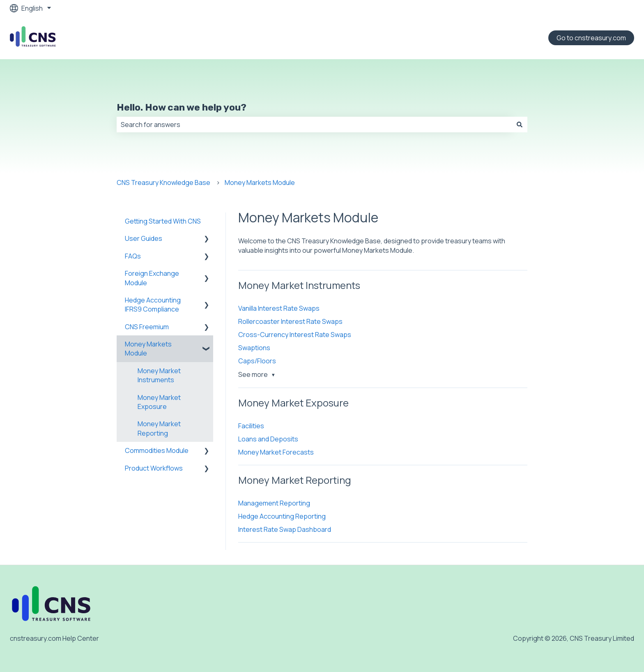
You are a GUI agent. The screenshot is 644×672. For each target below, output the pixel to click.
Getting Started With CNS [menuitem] (163, 221)
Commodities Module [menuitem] (157, 450)
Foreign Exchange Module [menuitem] (152, 278)
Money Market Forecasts (276, 452)
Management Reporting (274, 503)
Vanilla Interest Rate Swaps (279, 308)
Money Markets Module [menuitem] (148, 349)
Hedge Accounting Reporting (282, 516)
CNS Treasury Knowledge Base (163, 182)
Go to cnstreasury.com (591, 38)
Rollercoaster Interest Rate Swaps (290, 321)
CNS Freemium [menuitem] (147, 327)
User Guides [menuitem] (144, 238)
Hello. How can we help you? (182, 107)
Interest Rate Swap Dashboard (285, 529)
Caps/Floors (257, 361)
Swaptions (254, 348)
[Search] (520, 125)
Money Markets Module (260, 182)
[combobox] (314, 125)
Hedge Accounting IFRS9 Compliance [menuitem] (153, 305)
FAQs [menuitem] (133, 256)
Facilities (251, 426)
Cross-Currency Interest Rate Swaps (295, 335)
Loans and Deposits (268, 439)
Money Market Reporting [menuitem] (159, 428)
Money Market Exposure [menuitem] (159, 402)
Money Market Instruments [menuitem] (159, 375)
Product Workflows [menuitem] (154, 468)
